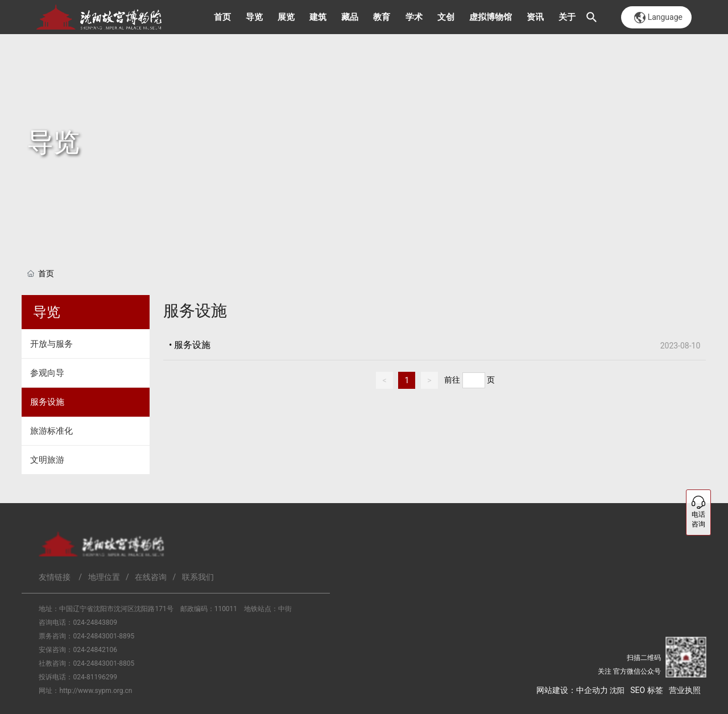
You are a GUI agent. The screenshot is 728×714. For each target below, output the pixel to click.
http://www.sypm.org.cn (96, 691)
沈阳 (617, 690)
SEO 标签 (646, 690)
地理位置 (104, 577)
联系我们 (198, 577)
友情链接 (55, 577)
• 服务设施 (190, 345)
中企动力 (592, 690)
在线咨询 (151, 577)
